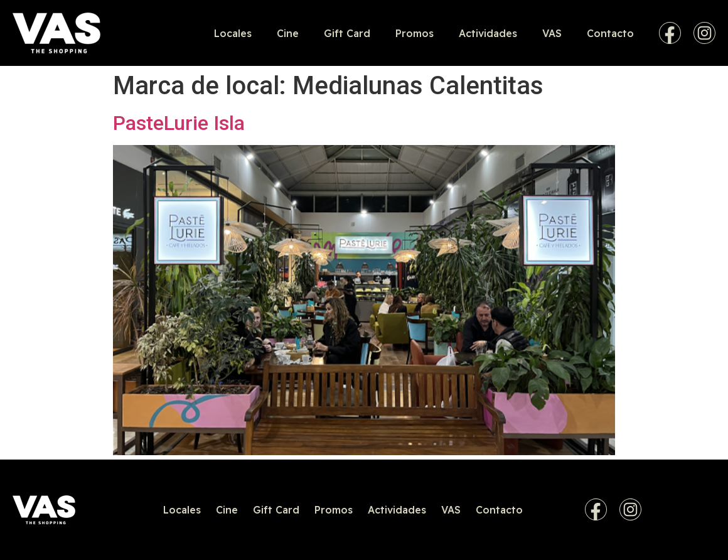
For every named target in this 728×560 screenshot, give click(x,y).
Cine (288, 33)
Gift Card (347, 33)
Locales (233, 33)
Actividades (488, 33)
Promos (415, 33)
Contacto (610, 33)
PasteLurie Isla (179, 123)
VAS (552, 33)
